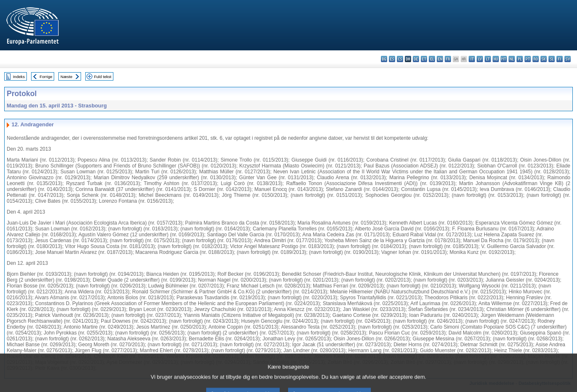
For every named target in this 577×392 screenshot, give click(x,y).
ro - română (536, 59)
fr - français (448, 59)
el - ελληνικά (432, 59)
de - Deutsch (416, 59)
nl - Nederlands (512, 59)
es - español (392, 59)
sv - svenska (568, 59)
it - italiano (472, 59)
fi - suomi (560, 59)
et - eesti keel (424, 59)
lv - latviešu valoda (480, 59)
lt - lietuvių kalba (488, 59)
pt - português (528, 59)
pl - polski (520, 59)
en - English (440, 59)
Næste (66, 77)
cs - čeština (400, 59)
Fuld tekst (103, 77)
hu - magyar (496, 59)
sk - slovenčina (544, 59)
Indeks (19, 77)
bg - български (384, 59)
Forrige (46, 77)
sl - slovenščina (552, 59)
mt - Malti (504, 59)
